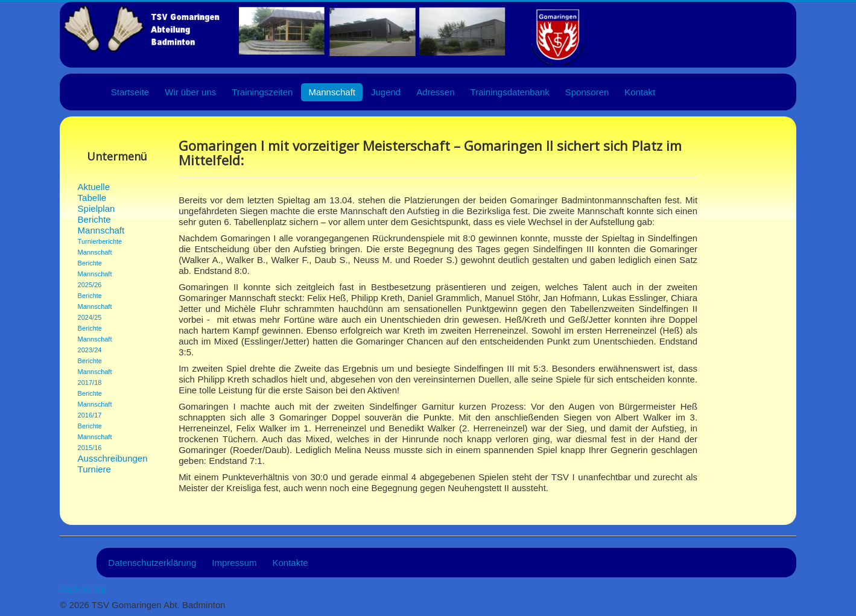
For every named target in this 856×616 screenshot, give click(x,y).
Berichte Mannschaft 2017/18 (95, 372)
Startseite (130, 92)
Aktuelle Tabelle (94, 192)
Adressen (435, 92)
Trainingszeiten (262, 92)
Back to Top (83, 589)
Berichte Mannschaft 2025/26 (95, 274)
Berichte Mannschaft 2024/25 (95, 306)
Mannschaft (332, 92)
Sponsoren (587, 92)
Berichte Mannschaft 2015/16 (95, 437)
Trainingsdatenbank (510, 92)
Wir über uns (190, 92)
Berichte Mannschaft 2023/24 (95, 339)
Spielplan (97, 208)
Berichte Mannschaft (101, 225)
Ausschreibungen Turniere (106, 464)
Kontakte (290, 563)
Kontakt (640, 92)
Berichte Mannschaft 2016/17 (95, 404)
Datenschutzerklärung (152, 563)
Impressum (234, 563)
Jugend (386, 92)
